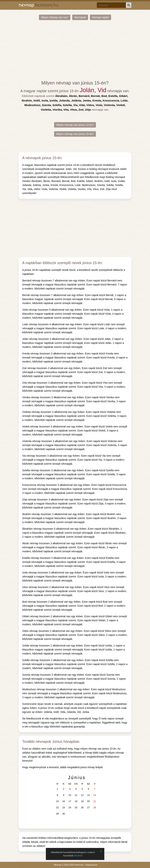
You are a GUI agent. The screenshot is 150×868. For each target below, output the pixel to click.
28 (95, 807)
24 (70, 807)
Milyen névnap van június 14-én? (75, 125)
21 (95, 801)
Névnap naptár (100, 17)
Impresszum (91, 865)
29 (57, 814)
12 (82, 795)
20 (88, 801)
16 (64, 801)
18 (76, 801)
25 (76, 807)
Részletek (78, 856)
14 (95, 795)
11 (76, 795)
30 (64, 814)
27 (88, 807)
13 (88, 795)
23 (64, 807)
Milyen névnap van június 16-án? (75, 134)
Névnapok (80, 17)
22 (57, 807)
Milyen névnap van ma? (55, 17)
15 (57, 801)
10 (70, 795)
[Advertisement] (75, 50)
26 (82, 807)
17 (70, 801)
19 (82, 801)
